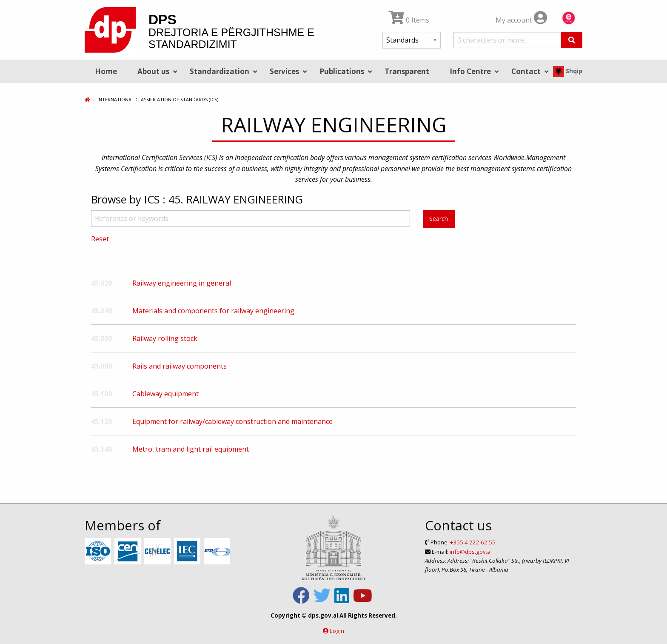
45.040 (101, 311)
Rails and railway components (180, 366)
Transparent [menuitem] (407, 71)
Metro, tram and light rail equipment (191, 449)
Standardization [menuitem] (219, 71)
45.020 (101, 283)
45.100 (101, 394)
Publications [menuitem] (342, 71)
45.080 (101, 366)
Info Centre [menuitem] (470, 71)
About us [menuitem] (153, 71)
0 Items (409, 20)
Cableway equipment (165, 394)
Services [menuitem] (284, 71)
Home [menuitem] (106, 71)
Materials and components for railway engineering (213, 311)
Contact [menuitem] (526, 71)
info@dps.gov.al (471, 552)
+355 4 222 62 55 (473, 542)
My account (521, 20)
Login (337, 631)
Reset (100, 239)
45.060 (101, 338)
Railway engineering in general (182, 283)
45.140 (101, 449)
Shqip (568, 71)
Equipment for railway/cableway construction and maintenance (232, 421)
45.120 (101, 421)
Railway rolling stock (165, 338)
